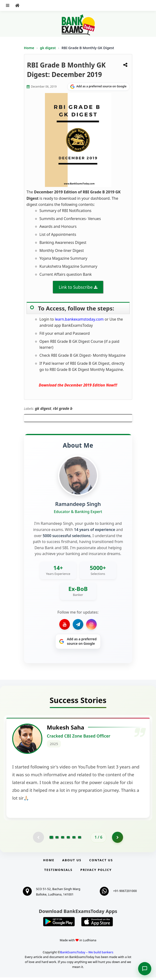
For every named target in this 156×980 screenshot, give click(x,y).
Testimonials (58, 872)
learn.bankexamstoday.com (79, 319)
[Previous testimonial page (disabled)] (38, 840)
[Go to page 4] (68, 840)
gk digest (48, 48)
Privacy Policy (96, 872)
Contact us (101, 863)
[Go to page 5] (74, 840)
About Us (72, 863)
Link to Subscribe (76, 287)
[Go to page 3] (63, 840)
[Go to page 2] (57, 840)
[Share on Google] (98, 87)
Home (29, 48)
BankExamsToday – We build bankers (87, 955)
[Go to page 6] (80, 840)
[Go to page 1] (51, 840)
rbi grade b (63, 408)
